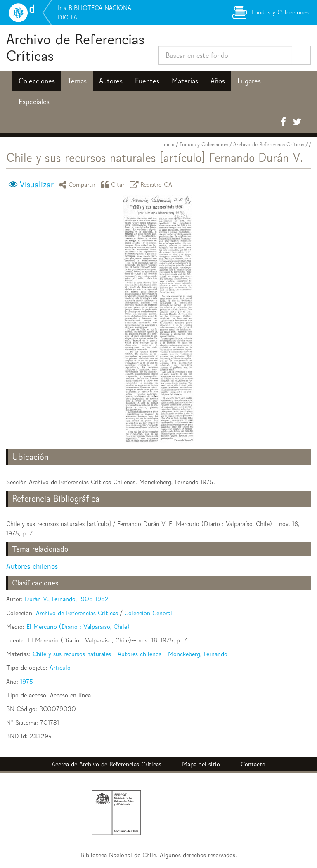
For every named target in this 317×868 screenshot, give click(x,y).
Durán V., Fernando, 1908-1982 (67, 599)
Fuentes (147, 81)
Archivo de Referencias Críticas (75, 47)
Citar (114, 184)
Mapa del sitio (201, 764)
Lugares (249, 81)
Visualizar (37, 184)
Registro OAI (153, 184)
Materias (185, 81)
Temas (77, 81)
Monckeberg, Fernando (198, 654)
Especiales (34, 102)
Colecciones (37, 81)
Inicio (168, 144)
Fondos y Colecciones (204, 144)
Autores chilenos (32, 566)
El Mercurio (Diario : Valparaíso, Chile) (78, 627)
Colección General (148, 613)
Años (218, 81)
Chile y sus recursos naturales (72, 654)
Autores (111, 81)
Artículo (60, 667)
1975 (27, 681)
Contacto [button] (253, 764)
